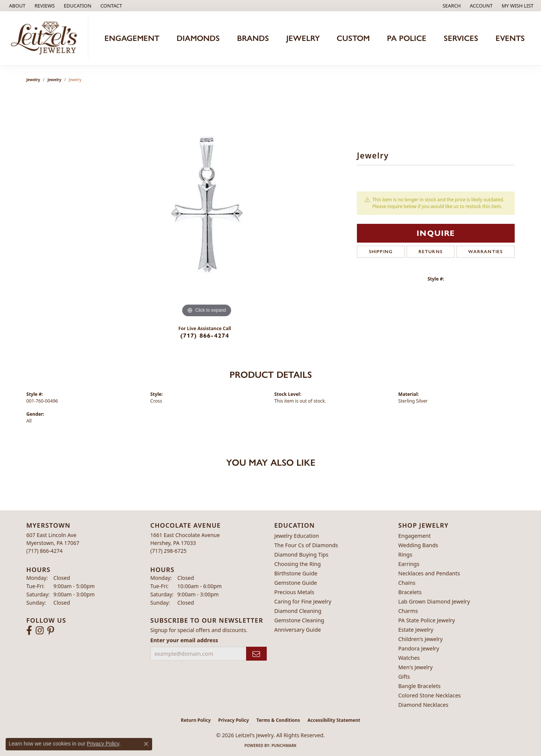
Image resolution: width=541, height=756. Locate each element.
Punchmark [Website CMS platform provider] (284, 745)
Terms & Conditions (278, 720)
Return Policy (196, 720)
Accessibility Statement (334, 720)
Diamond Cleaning (298, 611)
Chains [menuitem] (407, 583)
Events (510, 38)
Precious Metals (294, 592)
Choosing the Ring (298, 564)
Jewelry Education (297, 536)
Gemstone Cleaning (299, 620)
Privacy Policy (234, 720)
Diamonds (198, 38)
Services (461, 38)
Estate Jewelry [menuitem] (416, 630)
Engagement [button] (132, 38)
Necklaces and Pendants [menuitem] (429, 573)
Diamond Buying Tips (301, 555)
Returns (431, 252)
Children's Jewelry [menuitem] (420, 639)
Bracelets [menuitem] (410, 592)
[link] (17, 6)
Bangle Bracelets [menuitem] (419, 686)
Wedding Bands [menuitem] (418, 545)
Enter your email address (184, 640)
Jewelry (33, 80)
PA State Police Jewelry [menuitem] (427, 620)
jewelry (55, 80)
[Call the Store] (45, 551)
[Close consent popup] (146, 744)
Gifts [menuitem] (404, 677)
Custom (353, 38)
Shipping (381, 252)
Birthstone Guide (296, 573)
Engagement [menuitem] (414, 536)
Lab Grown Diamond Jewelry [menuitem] (434, 601)
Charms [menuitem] (408, 611)
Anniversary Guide (298, 630)
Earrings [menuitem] (409, 564)
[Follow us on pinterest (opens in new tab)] (51, 631)
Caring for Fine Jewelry (303, 601)
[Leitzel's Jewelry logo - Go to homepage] (46, 38)
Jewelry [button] (303, 38)
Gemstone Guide (296, 583)
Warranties (485, 252)
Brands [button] (253, 38)
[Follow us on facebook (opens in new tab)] (29, 631)
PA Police (407, 38)
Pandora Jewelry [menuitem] (419, 648)
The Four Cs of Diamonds (306, 545)
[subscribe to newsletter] (256, 654)
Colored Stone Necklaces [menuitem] (430, 695)
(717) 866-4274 (205, 336)
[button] (77, 6)
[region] (207, 207)
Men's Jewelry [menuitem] (416, 667)
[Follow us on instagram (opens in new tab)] (40, 631)
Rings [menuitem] (405, 555)
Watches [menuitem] (409, 658)
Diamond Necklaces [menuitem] (423, 705)
